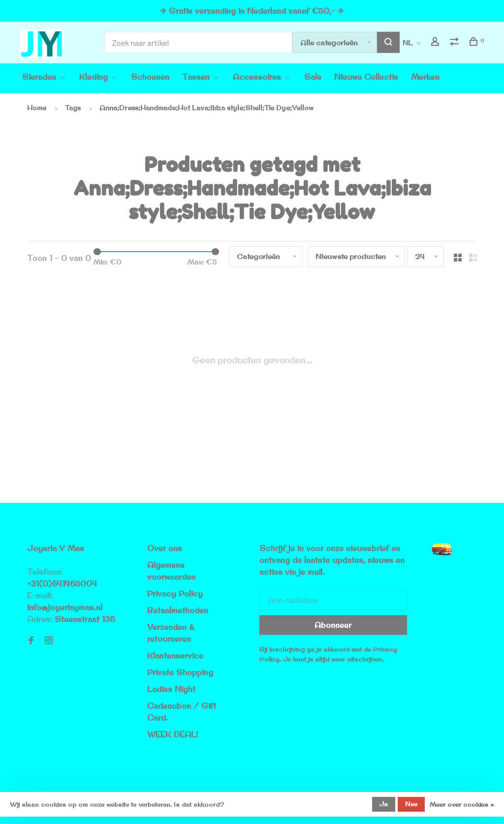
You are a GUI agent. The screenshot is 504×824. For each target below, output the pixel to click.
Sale (313, 77)
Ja (384, 804)
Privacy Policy (175, 593)
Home (37, 108)
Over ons (165, 548)
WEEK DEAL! (173, 734)
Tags (73, 108)
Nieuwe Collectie (366, 77)
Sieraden (39, 77)
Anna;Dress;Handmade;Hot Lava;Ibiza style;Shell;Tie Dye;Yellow (206, 108)
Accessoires (257, 77)
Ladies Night (171, 689)
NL (408, 43)
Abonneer (333, 625)
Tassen (196, 77)
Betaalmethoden (178, 610)
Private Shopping (180, 672)
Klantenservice (175, 656)
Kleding (94, 77)
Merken (425, 77)
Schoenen (150, 77)
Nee (411, 804)
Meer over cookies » (462, 804)
